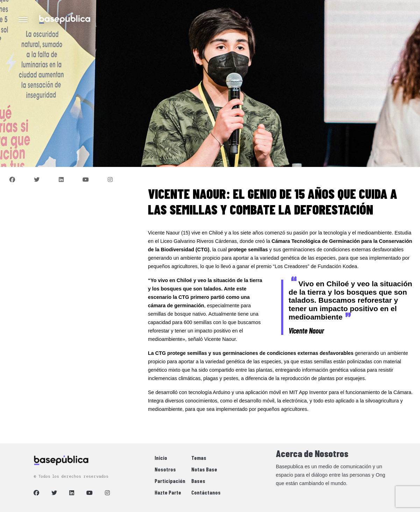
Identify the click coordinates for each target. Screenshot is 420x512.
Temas (199, 458)
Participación (170, 481)
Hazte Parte (168, 492)
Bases (198, 481)
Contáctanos (206, 492)
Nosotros (165, 469)
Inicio (161, 458)
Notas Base (204, 469)
